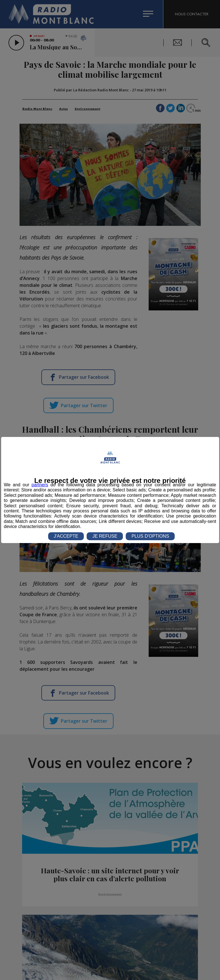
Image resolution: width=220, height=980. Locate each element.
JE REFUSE (105, 536)
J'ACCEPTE (66, 536)
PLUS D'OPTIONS (150, 536)
